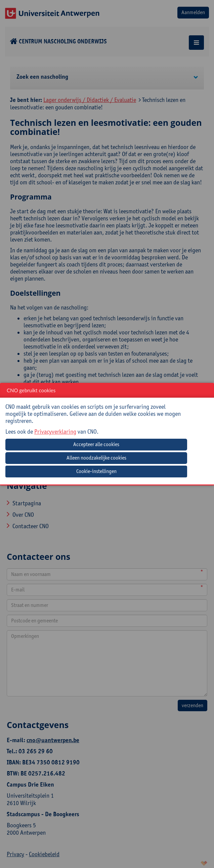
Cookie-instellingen (96, 471)
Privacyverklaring (55, 431)
